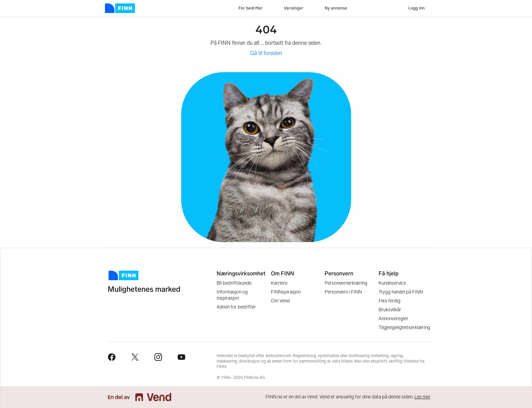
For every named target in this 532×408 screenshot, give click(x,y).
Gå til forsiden (266, 53)
